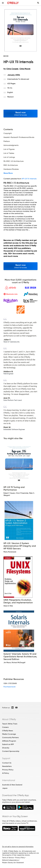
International (9, 780)
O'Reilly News (8, 731)
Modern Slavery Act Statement (13, 863)
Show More (8, 173)
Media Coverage (9, 734)
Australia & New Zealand (12, 785)
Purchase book (10, 687)
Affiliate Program (9, 741)
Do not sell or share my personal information (18, 847)
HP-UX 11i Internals (29, 179)
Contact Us (7, 763)
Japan (5, 788)
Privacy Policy (8, 770)
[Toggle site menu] (3, 3)
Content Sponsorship (11, 751)
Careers (5, 727)
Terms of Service (8, 858)
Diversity (6, 748)
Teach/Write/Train (10, 724)
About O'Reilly (9, 719)
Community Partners (10, 737)
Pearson (11, 97)
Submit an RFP (8, 744)
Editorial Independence (10, 860)
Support (6, 758)
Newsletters (7, 766)
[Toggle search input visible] (38, 3)
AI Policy (6, 773)
